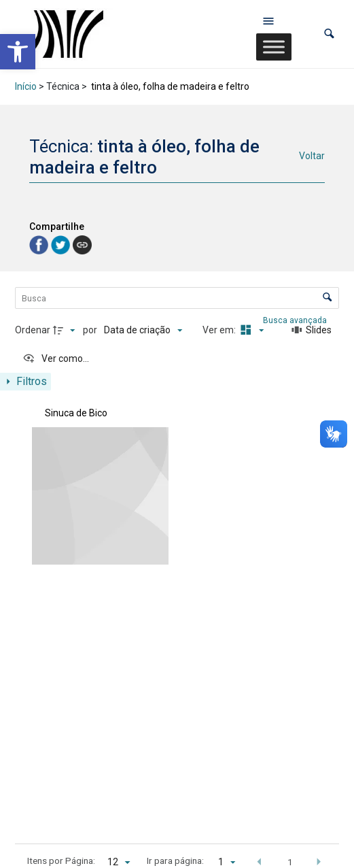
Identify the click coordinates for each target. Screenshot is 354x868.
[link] (18, 52)
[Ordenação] (143, 331)
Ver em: (220, 330)
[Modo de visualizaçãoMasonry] (251, 331)
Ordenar (33, 330)
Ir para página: (175, 861)
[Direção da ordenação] (66, 331)
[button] (329, 34)
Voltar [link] (312, 156)
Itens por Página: (61, 861)
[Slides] (312, 331)
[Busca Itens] (177, 298)
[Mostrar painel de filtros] (25, 382)
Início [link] (26, 86)
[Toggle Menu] (274, 47)
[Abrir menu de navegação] (268, 20)
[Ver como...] (56, 358)
